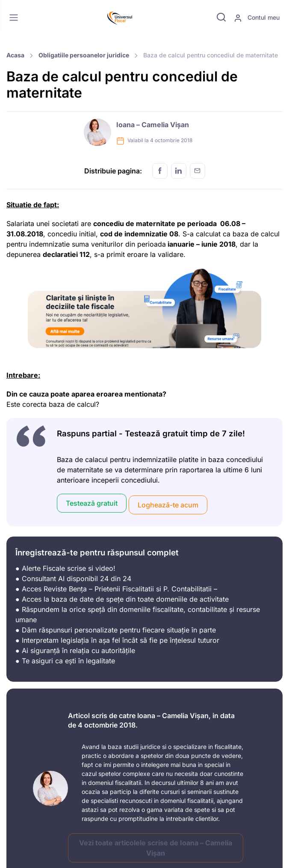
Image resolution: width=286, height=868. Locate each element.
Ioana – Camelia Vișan (153, 125)
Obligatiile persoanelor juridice (84, 55)
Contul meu (257, 18)
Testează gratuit (92, 503)
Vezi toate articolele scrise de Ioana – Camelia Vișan (156, 848)
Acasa (15, 55)
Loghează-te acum (168, 505)
